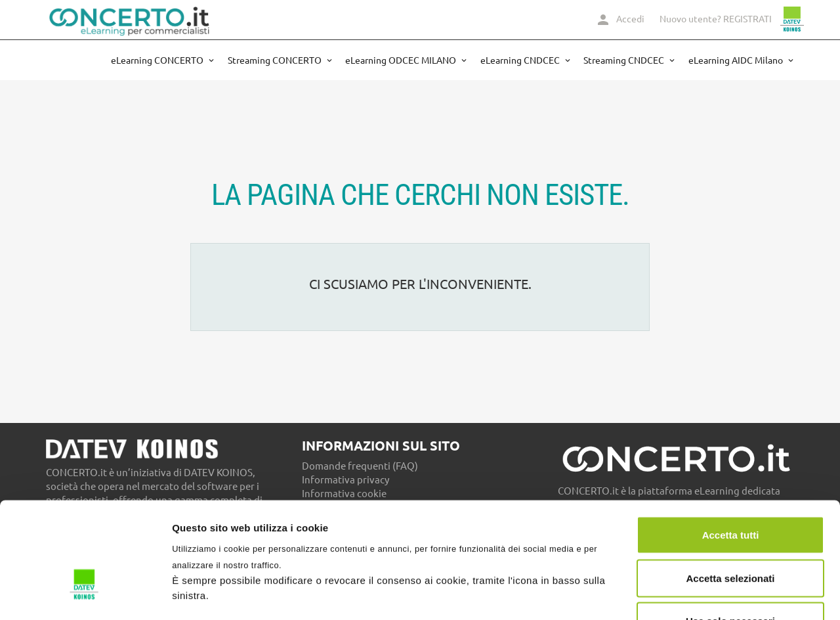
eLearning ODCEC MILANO (402, 60)
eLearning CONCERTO (158, 60)
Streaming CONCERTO (276, 60)
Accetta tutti (731, 448)
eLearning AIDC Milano (737, 60)
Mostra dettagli (690, 594)
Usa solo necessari (730, 534)
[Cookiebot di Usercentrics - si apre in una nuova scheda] (85, 594)
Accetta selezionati (730, 491)
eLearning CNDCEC (521, 60)
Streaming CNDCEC (625, 60)
